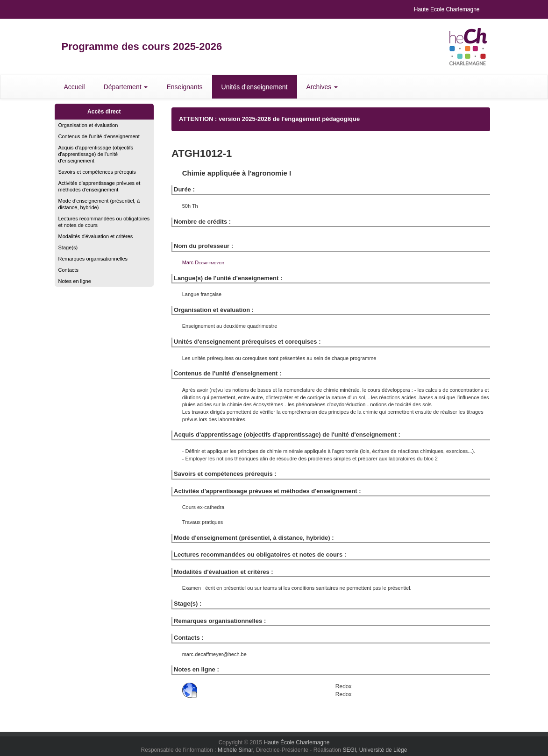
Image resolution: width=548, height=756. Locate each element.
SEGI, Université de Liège (375, 750)
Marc (203, 262)
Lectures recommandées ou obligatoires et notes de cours (104, 222)
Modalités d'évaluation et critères (96, 236)
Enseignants (184, 87)
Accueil (75, 87)
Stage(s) (68, 247)
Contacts (68, 270)
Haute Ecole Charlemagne (447, 9)
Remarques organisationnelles (93, 259)
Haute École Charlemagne (297, 742)
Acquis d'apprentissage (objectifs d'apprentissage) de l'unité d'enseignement (96, 154)
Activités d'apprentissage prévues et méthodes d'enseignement (100, 186)
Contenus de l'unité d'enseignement (99, 136)
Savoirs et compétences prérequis (97, 172)
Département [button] (126, 87)
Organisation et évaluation (88, 125)
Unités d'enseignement (255, 87)
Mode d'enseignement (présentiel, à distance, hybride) (99, 204)
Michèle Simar (235, 750)
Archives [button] (322, 87)
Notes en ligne (75, 281)
